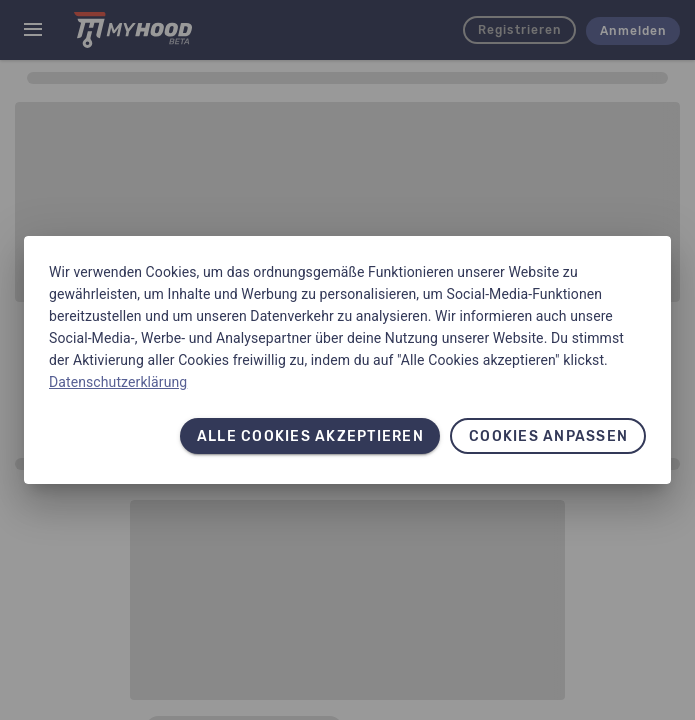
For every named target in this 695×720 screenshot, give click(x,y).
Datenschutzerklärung (118, 382)
